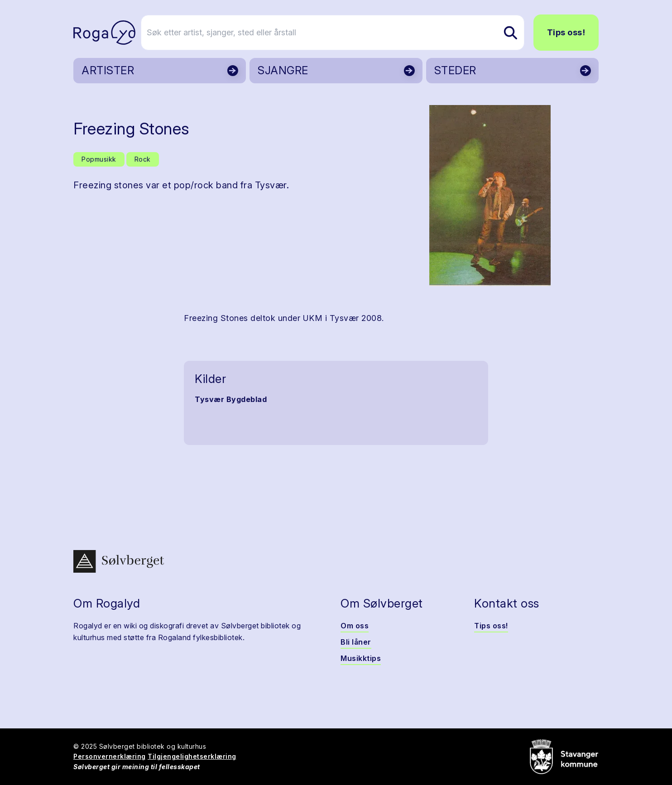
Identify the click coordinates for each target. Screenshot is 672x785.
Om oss (355, 626)
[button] (490, 196)
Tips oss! (566, 32)
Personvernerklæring (110, 756)
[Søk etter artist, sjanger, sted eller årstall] (340, 33)
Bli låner (356, 642)
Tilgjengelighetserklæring (192, 756)
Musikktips (361, 658)
